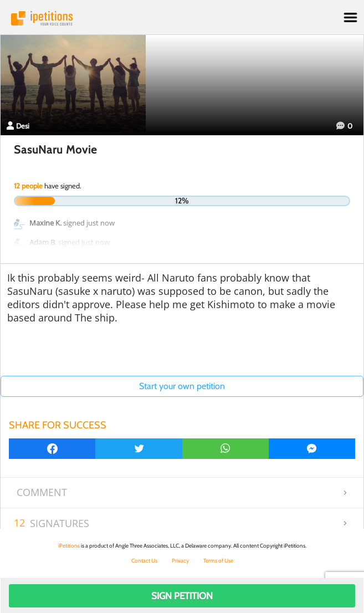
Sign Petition (182, 596)
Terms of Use (218, 561)
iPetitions (182, 18)
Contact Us (144, 561)
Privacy (180, 561)
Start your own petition (182, 386)
